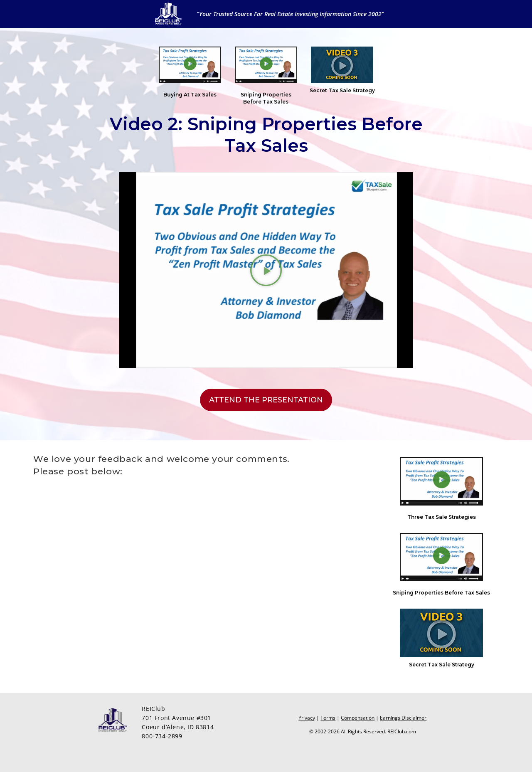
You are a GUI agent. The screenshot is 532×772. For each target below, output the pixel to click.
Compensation (358, 718)
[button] (266, 270)
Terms (328, 718)
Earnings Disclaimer (403, 718)
